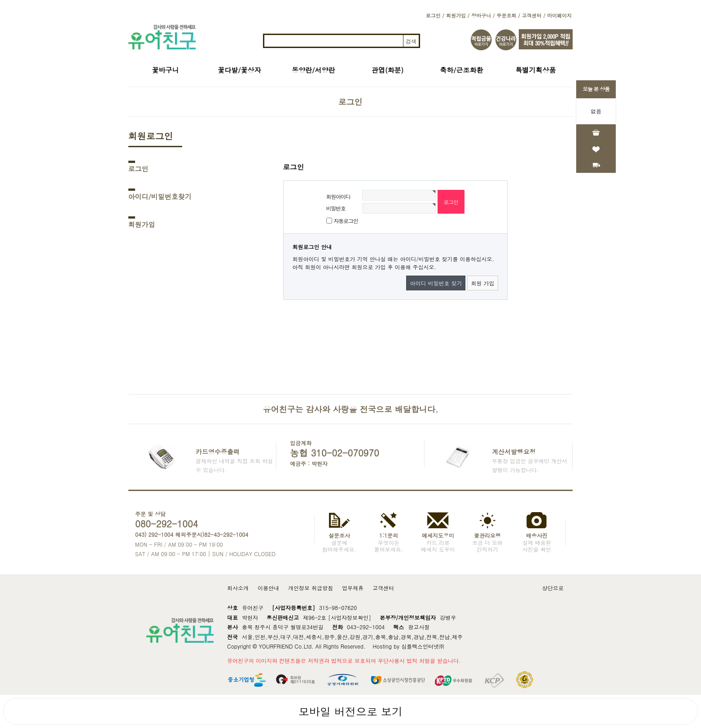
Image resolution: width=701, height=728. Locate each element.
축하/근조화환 (461, 70)
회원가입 (142, 224)
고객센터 (383, 588)
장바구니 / (483, 15)
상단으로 (553, 588)
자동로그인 (346, 221)
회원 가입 (482, 283)
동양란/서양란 (313, 70)
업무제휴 (353, 588)
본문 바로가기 (0, 0)
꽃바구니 (166, 70)
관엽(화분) (388, 70)
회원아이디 (338, 196)
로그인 (138, 169)
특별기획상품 (536, 70)
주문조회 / (508, 15)
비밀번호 (336, 208)
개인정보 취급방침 (311, 588)
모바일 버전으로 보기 (350, 711)
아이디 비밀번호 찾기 (436, 283)
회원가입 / (458, 15)
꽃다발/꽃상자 (239, 70)
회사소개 (238, 588)
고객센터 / (534, 15)
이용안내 (268, 588)
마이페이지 (559, 15)
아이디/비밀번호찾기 (160, 196)
